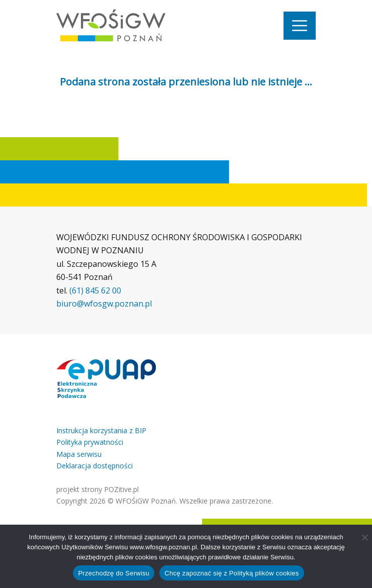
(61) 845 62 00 (95, 290)
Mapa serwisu (79, 454)
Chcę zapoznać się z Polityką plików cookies (231, 573)
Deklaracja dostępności (95, 466)
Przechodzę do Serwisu (114, 573)
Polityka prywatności (90, 442)
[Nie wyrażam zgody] (364, 537)
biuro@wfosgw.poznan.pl (104, 304)
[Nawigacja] (300, 26)
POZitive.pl (121, 489)
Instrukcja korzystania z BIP (101, 430)
